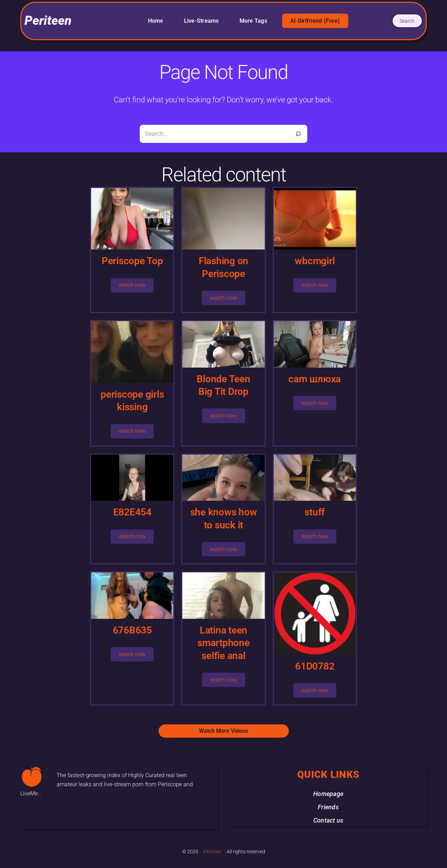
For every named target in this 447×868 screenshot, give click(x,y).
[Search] (298, 134)
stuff (315, 512)
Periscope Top (132, 261)
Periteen (48, 21)
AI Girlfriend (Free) (315, 21)
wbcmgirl (315, 261)
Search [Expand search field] (407, 21)
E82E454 (132, 512)
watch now (132, 285)
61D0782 (315, 666)
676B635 (132, 630)
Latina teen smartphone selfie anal (223, 643)
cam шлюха (315, 379)
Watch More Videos (223, 731)
